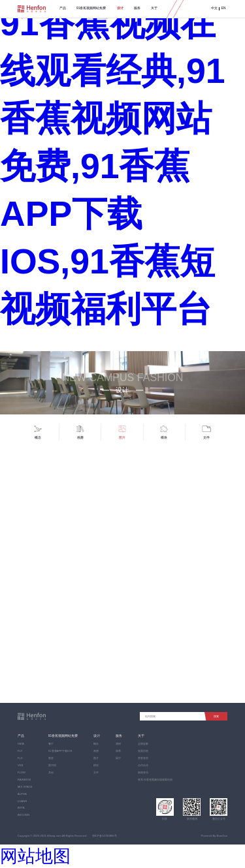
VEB (21, 765)
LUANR (22, 801)
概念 (96, 744)
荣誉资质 (143, 758)
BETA (21, 808)
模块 (96, 765)
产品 (63, 8)
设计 (120, 8)
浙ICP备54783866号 (105, 836)
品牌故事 (143, 744)
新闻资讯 (143, 772)
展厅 (118, 758)
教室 (51, 758)
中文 (214, 8)
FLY (20, 751)
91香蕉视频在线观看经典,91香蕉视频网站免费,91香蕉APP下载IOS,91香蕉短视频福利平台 (112, 166)
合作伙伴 (143, 765)
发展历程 (143, 751)
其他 (51, 772)
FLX (20, 758)
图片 (96, 758)
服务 (137, 8)
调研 (118, 744)
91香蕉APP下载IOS (60, 751)
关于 (154, 8)
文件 (96, 772)
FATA (21, 744)
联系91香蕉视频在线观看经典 (155, 780)
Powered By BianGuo (214, 836)
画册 (96, 751)
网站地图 (35, 856)
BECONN (24, 815)
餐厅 (51, 744)
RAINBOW (24, 780)
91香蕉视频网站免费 (91, 8)
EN (224, 8)
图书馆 (52, 765)
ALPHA (22, 794)
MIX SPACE (25, 787)
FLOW (22, 772)
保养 (118, 751)
